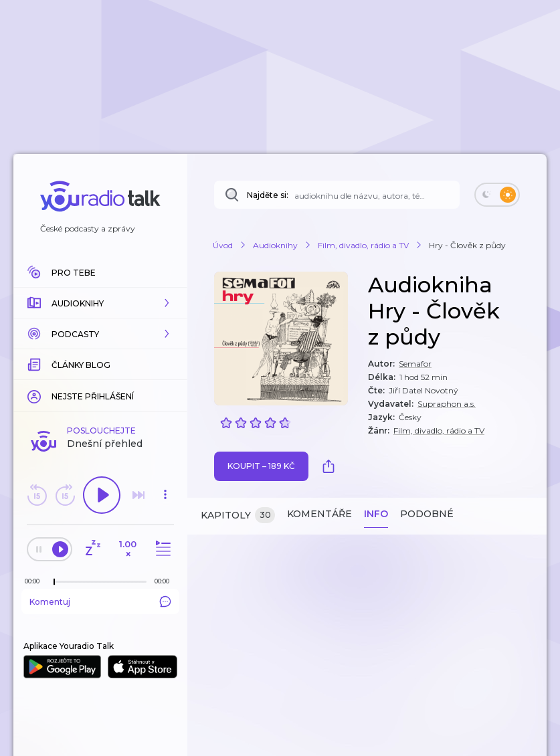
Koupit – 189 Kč (261, 466)
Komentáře (319, 514)
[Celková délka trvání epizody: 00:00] (165, 581)
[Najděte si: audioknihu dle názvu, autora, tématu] (337, 195)
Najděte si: (268, 195)
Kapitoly (238, 515)
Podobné (427, 514)
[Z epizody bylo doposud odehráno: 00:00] (35, 581)
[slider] (54, 582)
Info (376, 514)
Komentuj (100, 601)
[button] (100, 303)
